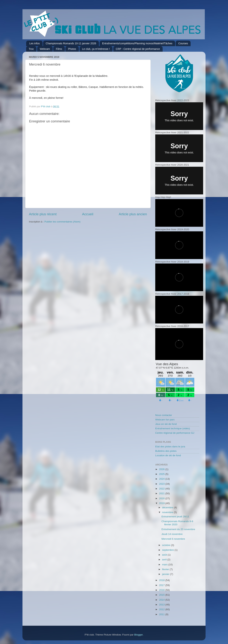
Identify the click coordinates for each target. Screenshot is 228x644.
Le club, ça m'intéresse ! (96, 49)
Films (59, 49)
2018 (162, 580)
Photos (72, 49)
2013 (162, 605)
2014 (162, 600)
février (166, 569)
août (165, 555)
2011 (162, 614)
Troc (31, 49)
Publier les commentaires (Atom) (62, 222)
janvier (166, 574)
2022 (162, 489)
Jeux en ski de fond (166, 424)
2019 (162, 503)
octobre (167, 545)
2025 (162, 474)
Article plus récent (43, 214)
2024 (162, 479)
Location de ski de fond (168, 455)
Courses (183, 43)
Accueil (88, 214)
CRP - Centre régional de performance (138, 49)
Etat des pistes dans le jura (170, 447)
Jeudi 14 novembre (172, 534)
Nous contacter (164, 415)
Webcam (45, 49)
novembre (168, 512)
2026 (162, 469)
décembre (168, 507)
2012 (162, 609)
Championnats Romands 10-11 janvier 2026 (71, 43)
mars (165, 565)
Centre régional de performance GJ (175, 433)
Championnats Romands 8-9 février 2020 (177, 523)
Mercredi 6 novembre (173, 539)
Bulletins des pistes (166, 451)
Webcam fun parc (165, 420)
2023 (162, 484)
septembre (168, 550)
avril (165, 560)
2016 (162, 590)
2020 (162, 498)
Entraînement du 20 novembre (178, 529)
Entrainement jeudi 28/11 (175, 517)
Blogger (138, 635)
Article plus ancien (133, 214)
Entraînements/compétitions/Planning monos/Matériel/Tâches (137, 43)
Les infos (35, 43)
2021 (162, 493)
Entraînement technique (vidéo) (173, 428)
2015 (162, 595)
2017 (162, 585)
